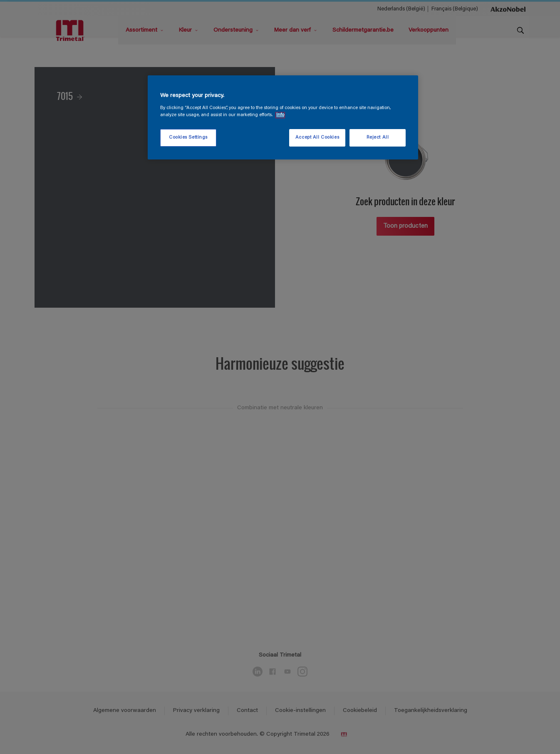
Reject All (378, 138)
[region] (283, 117)
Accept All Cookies (317, 138)
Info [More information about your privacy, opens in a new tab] (280, 115)
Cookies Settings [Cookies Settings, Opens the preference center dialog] (188, 138)
